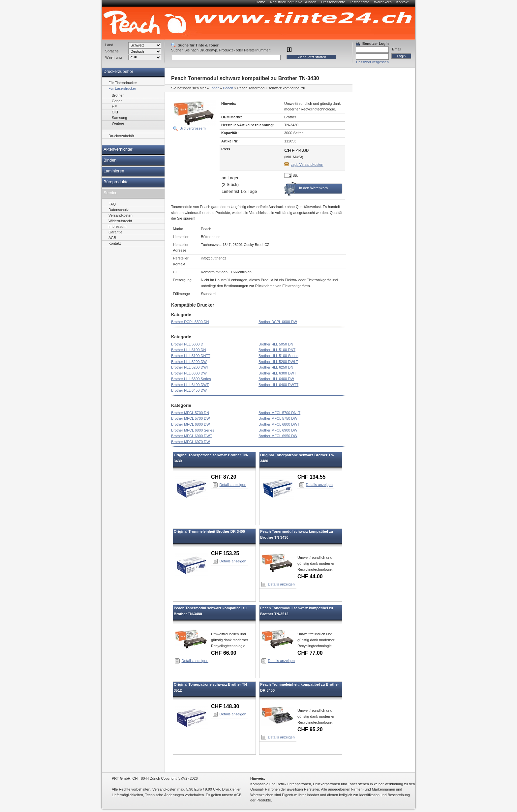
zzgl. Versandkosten (307, 165)
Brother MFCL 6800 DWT (279, 424)
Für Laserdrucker (122, 88)
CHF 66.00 (224, 653)
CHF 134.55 (311, 477)
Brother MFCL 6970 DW (191, 442)
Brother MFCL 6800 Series (193, 430)
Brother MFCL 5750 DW (278, 418)
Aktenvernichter (118, 149)
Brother (118, 95)
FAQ (112, 204)
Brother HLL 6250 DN (276, 367)
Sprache (112, 51)
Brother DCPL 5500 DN (190, 322)
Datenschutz (119, 210)
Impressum (117, 226)
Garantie (115, 232)
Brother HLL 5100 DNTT (191, 356)
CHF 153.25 (225, 553)
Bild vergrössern (193, 128)
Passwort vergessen (372, 62)
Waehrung (113, 57)
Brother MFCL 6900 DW (278, 430)
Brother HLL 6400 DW (276, 379)
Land (109, 45)
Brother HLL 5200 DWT (190, 367)
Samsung (119, 118)
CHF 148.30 (225, 706)
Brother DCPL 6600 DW (278, 322)
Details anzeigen (233, 485)
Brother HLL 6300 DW (189, 373)
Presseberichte (333, 2)
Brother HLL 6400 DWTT (278, 385)
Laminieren (114, 171)
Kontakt (402, 2)
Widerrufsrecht (120, 221)
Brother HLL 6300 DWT (277, 373)
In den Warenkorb (313, 188)
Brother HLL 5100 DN (188, 350)
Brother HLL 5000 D (187, 344)
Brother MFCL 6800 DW (191, 424)
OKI (115, 112)
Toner (214, 88)
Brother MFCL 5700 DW (191, 418)
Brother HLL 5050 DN (276, 344)
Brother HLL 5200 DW (189, 362)
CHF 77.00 (310, 653)
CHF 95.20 (310, 729)
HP (114, 106)
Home (260, 2)
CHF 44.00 (310, 576)
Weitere (118, 123)
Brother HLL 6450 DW (189, 390)
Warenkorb (383, 2)
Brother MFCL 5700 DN (190, 413)
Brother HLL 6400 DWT (190, 385)
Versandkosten (121, 215)
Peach (228, 88)
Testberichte (360, 2)
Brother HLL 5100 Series (278, 356)
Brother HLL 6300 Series (191, 379)
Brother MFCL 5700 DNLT (279, 413)
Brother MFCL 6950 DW (278, 436)
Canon (117, 101)
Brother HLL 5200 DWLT (278, 362)
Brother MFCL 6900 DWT (192, 436)
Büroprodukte (116, 182)
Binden (110, 160)
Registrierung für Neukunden (293, 2)
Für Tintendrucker (123, 83)
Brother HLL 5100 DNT (277, 350)
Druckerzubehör (118, 72)
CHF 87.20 (224, 477)
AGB (112, 238)
